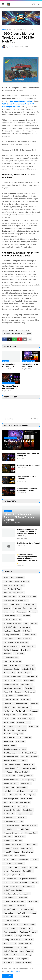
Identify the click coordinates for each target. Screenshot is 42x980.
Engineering (8, 703)
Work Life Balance (10, 951)
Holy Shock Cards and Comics (12, 334)
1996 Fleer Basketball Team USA (16, 600)
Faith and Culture (25, 707)
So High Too (28, 334)
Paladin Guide (9, 814)
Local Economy (9, 776)
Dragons (18, 692)
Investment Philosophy (12, 764)
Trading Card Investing (12, 940)
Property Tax (20, 856)
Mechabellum (26, 783)
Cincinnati (7, 654)
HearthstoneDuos (10, 738)
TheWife (23, 928)
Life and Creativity (22, 772)
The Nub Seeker (29, 924)
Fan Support (8, 711)
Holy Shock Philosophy (30, 757)
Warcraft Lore (22, 947)
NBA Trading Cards (11, 799)
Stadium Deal (8, 913)
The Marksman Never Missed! (28, 465)
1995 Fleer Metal (10, 597)
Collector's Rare (9, 673)
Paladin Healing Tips (24, 814)
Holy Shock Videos (10, 760)
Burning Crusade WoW (12, 635)
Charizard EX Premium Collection (16, 642)
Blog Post (7, 631)
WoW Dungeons (22, 959)
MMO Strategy (21, 791)
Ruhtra (6, 882)
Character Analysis (24, 639)
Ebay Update (8, 696)
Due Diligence (30, 692)
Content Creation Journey (13, 677)
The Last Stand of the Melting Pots (30, 365)
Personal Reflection (29, 825)
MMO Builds (8, 791)
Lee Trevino (8, 772)
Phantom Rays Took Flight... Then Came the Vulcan (27, 489)
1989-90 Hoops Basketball (13, 578)
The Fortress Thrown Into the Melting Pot (10, 387)
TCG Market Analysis (11, 921)
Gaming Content (10, 715)
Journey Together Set (12, 768)
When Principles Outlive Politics (9, 365)
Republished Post (10, 879)
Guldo (13, 719)
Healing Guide (9, 730)
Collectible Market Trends (13, 665)
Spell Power (8, 905)
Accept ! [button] (8, 976)
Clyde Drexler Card (11, 658)
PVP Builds (8, 863)
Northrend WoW (9, 806)
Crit (20, 680)
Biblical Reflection (10, 627)
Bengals (34, 623)
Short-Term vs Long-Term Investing (17, 894)
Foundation (34, 711)
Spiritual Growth (9, 909)
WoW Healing (8, 962)
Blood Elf (17, 631)
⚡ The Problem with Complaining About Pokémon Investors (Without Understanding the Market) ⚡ (28, 559)
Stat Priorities (21, 913)
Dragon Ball (8, 692)
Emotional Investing (11, 699)
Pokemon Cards (30, 844)
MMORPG (33, 791)
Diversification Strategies (13, 688)
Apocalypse (21, 612)
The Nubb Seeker (10, 928)
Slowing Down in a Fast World (14, 901)
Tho (30, 928)
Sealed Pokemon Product (13, 890)
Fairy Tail (34, 703)
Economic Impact (23, 696)
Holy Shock (20, 741)
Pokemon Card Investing (13, 841)
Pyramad (24, 867)
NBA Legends (29, 795)
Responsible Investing (28, 879)
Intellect (23, 760)
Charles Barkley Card (11, 646)
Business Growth (29, 635)
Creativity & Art (31, 677)
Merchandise (22, 787)
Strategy (33, 913)
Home (4, 30)
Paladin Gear (28, 810)
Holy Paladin (8, 741)
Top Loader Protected (28, 932)
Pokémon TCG (27, 848)
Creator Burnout (9, 680)
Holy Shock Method (11, 757)
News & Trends (26, 799)
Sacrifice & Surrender (19, 882)
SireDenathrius (9, 898)
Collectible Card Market (12, 661)
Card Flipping (9, 639)
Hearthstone (22, 730)
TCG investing (24, 917)
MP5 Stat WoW (16, 795)
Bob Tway (27, 631)
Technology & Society (12, 924)
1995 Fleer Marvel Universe (14, 593)
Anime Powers (9, 612)
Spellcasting (20, 905)
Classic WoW (19, 654)
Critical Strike (29, 680)
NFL (5, 802)
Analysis (33, 608)
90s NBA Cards (30, 604)
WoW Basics (16, 955)
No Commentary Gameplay (20, 802)
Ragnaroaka (16, 871)
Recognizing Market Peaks (13, 875)
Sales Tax (34, 882)
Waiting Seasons (25, 943)
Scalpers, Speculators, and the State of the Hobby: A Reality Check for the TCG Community (27, 533)
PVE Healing (23, 860)
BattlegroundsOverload (12, 623)
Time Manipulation (10, 932)
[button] (3, 4)
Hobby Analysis (25, 738)
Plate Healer (20, 837)
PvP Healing (19, 863)
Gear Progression (25, 715)
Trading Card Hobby (23, 936)
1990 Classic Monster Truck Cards (21, 30)
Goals (6, 719)
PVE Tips (34, 860)
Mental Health (9, 787)
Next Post (35, 419)
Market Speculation (11, 783)
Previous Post (8, 419)
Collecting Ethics (28, 669)
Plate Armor (8, 837)
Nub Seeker (23, 806)
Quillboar (34, 867)
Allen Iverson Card (20, 608)
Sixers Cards (22, 898)
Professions (8, 856)
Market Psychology (28, 780)
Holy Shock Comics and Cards (22, 101)
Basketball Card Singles (12, 619)
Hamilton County (23, 722)
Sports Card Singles (26, 909)
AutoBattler (26, 616)
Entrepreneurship (22, 703)
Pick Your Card (31, 833)
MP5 (5, 795)
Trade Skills (8, 936)
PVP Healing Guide (10, 867)
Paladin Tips (21, 818)
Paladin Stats (8, 818)
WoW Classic (8, 959)
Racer (6, 871)
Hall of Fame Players (26, 719)
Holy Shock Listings (29, 753)
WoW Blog (27, 955)
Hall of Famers (9, 722)
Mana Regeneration (25, 776)
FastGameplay (21, 711)
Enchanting (25, 699)
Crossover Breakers (11, 684)
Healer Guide (21, 726)
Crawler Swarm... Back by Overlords (27, 478)
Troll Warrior (28, 940)
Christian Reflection (11, 650)
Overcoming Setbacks (12, 810)
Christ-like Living (28, 646)
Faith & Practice (9, 707)
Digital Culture (26, 684)
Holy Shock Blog (10, 745)
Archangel (33, 612)
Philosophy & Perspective (13, 833)
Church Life (25, 650)
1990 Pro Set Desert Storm (13, 585)
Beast (26, 623)
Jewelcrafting (28, 764)
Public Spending (10, 860)
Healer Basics (9, 726)
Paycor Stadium (9, 821)
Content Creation (24, 673)
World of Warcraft (26, 951)
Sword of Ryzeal (10, 917)
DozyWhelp (29, 688)
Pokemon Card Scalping (12, 844)
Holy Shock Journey (11, 753)
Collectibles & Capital (11, 669)
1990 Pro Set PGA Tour (12, 589)
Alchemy (7, 608)
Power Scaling (27, 852)
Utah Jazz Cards (10, 943)
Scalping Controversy (11, 886)
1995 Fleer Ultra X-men (28, 597)
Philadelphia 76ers (22, 829)
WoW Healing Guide (23, 962)
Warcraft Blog (9, 947)
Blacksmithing (25, 627)
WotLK (6, 955)
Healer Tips (33, 726)
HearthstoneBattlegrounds (13, 734)
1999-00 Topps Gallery (12, 604)
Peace (21, 821)
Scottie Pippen (28, 886)
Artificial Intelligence (11, 616)
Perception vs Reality (11, 825)
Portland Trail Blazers (11, 852)
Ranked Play (28, 871)
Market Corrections (11, 780)
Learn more (15, 971)
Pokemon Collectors (11, 848)
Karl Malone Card (29, 768)
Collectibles (30, 665)
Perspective (8, 829)
